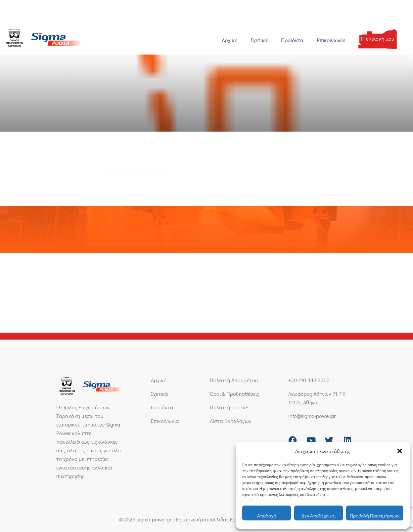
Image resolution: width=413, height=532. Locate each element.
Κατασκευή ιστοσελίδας (200, 519)
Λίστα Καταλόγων (231, 421)
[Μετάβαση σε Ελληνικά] (381, 10)
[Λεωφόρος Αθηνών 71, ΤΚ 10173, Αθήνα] (120, 11)
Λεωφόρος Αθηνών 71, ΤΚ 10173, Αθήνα (162, 11)
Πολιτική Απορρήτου (234, 380)
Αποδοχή (267, 515)
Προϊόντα (292, 40)
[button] (400, 451)
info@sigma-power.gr (89, 11)
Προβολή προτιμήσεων (375, 515)
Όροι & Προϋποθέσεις (234, 394)
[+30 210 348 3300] (6, 11)
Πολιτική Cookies (229, 407)
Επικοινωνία (331, 40)
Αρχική (229, 40)
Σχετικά (259, 40)
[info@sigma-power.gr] (62, 11)
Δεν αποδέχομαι (319, 515)
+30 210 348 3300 (29, 11)
